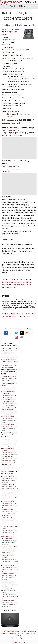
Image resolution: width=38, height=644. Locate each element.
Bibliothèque (13, 633)
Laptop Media (12, 130)
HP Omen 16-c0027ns (8, 601)
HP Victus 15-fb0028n (8, 425)
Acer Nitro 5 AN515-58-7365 (9, 349)
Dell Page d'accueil (13, 112)
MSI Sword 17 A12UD (8, 518)
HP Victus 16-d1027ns (8, 565)
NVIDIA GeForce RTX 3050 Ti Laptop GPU (15, 50)
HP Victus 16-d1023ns (8, 501)
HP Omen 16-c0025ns (8, 510)
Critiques (22, 6)
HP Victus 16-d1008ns (8, 485)
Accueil (12, 6)
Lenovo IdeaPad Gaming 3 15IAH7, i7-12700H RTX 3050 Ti (10, 361)
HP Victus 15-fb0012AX (8, 416)
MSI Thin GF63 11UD (7, 457)
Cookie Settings (19, 642)
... (29, 6)
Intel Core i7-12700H (9, 40)
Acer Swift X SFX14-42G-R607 (10, 547)
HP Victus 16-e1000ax (8, 476)
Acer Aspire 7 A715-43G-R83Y (10, 440)
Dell (19, 633)
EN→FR (22, 200)
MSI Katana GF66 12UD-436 (9, 377)
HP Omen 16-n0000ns (8, 574)
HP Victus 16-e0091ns (8, 582)
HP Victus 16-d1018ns (8, 493)
